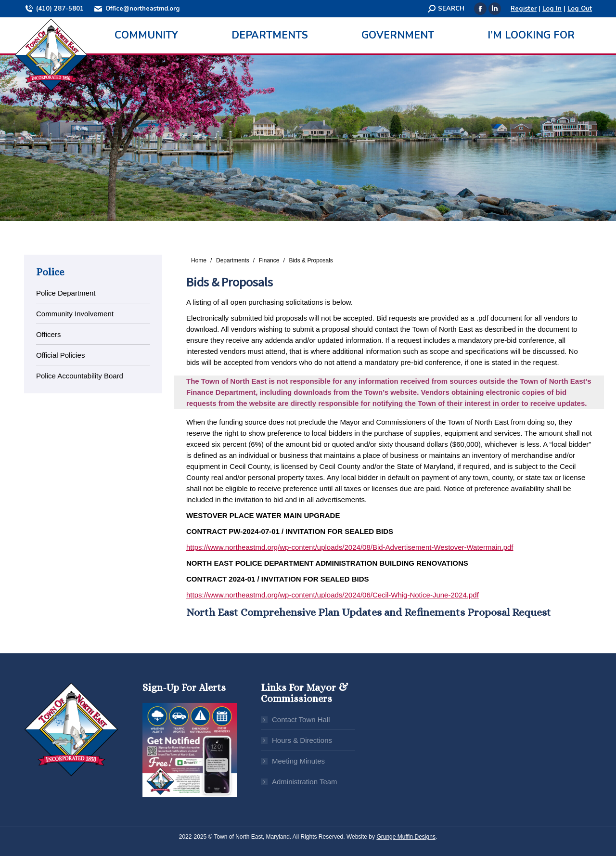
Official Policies (60, 355)
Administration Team (305, 782)
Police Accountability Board (80, 376)
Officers (48, 334)
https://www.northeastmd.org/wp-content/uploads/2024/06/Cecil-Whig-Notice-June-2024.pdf (333, 595)
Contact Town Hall (301, 720)
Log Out (580, 9)
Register (524, 9)
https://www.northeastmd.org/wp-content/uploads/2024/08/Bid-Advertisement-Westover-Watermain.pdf (350, 547)
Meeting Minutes (298, 761)
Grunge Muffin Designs (406, 837)
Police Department (66, 293)
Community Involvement (75, 314)
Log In (552, 9)
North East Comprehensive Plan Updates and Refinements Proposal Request (369, 612)
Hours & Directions (302, 740)
